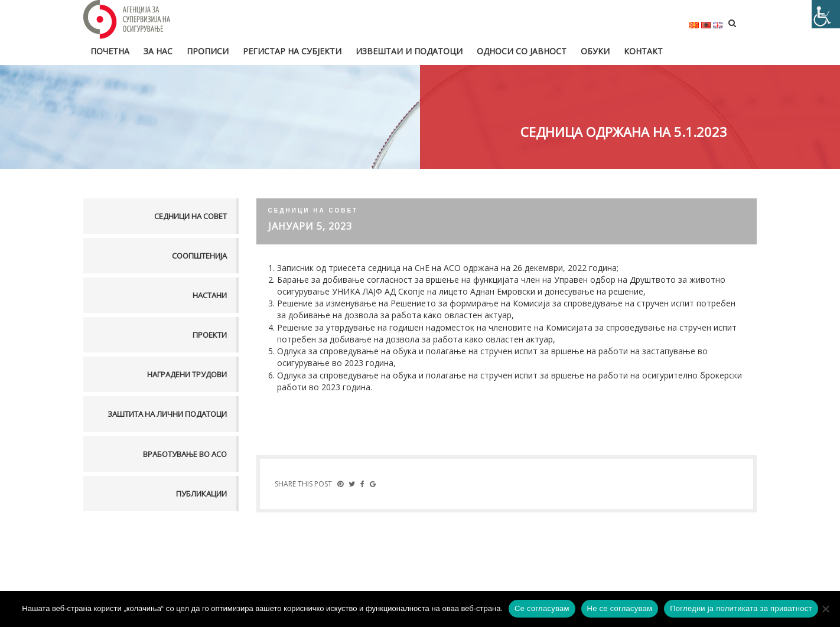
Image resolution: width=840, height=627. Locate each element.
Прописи (208, 51)
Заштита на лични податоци (167, 414)
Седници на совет (191, 216)
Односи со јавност (522, 51)
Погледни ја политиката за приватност (741, 608)
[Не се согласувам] (825, 609)
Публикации (201, 494)
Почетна (110, 51)
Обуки (595, 51)
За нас (158, 51)
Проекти (210, 335)
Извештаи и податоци (409, 51)
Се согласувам (542, 608)
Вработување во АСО (185, 454)
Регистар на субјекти (292, 51)
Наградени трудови (187, 374)
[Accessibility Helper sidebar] (826, 14)
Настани (210, 295)
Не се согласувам (620, 608)
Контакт (643, 51)
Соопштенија (199, 256)
